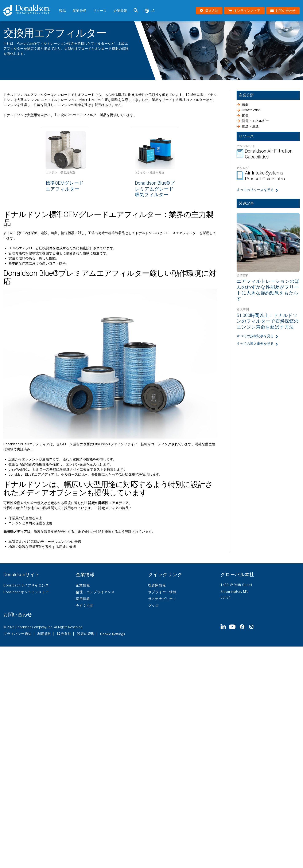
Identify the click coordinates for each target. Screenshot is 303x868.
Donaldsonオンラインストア (26, 592)
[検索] (136, 11)
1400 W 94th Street (236, 585)
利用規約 (44, 634)
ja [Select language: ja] (150, 11)
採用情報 (83, 599)
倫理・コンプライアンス (95, 592)
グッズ (154, 606)
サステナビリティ (162, 599)
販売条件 (64, 634)
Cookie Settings (113, 634)
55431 (226, 598)
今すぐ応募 (85, 606)
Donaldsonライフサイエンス (26, 585)
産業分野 (79, 11)
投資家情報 (157, 585)
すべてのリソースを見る (255, 190)
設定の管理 (86, 634)
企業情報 (120, 11)
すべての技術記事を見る (255, 336)
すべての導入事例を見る (255, 344)
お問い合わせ (18, 615)
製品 (62, 11)
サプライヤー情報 (162, 592)
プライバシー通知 (18, 634)
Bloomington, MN (234, 592)
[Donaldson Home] (30, 11)
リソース (100, 11)
